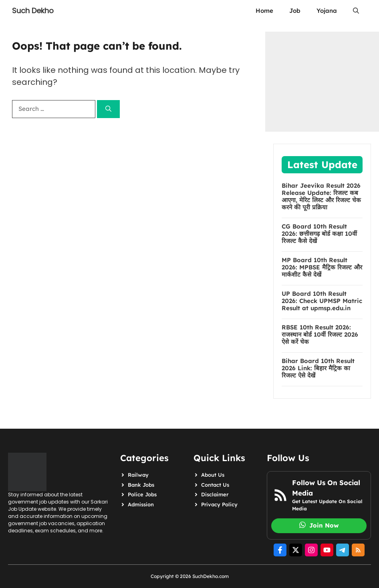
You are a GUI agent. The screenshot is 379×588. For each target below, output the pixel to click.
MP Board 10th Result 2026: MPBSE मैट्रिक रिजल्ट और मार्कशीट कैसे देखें (322, 267)
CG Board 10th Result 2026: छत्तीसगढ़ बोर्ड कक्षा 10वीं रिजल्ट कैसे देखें (319, 234)
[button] (356, 11)
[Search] (108, 109)
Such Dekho (33, 11)
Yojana (327, 11)
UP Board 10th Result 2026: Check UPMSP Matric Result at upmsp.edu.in (322, 301)
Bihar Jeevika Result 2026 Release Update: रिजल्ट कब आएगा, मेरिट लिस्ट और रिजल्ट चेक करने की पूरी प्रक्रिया (321, 197)
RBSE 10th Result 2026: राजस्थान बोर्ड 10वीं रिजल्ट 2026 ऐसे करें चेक (320, 335)
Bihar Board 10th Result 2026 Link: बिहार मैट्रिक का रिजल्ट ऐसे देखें (318, 368)
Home (264, 11)
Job (295, 11)
